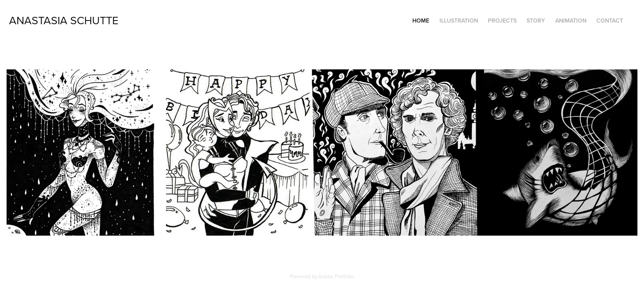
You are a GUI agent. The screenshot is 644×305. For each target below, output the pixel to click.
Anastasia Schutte (64, 20)
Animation (571, 21)
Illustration (459, 21)
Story (536, 21)
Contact (610, 21)
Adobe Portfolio (336, 276)
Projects (502, 21)
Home (421, 21)
